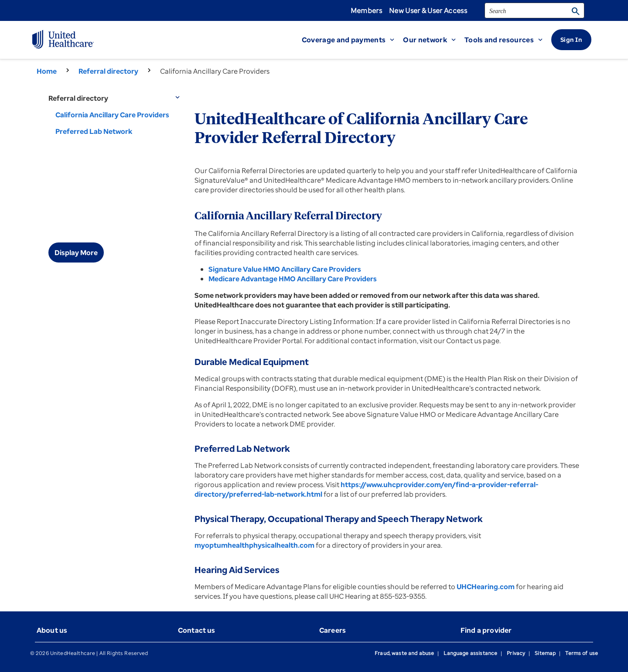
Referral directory (108, 71)
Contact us (197, 630)
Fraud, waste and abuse (404, 653)
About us (52, 630)
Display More (76, 252)
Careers (333, 630)
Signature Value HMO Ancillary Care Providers (285, 269)
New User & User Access (428, 10)
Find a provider (486, 630)
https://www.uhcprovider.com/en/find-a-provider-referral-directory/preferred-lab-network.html (366, 489)
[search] (534, 10)
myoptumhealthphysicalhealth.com (254, 545)
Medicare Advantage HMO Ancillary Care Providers (293, 279)
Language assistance (470, 653)
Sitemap (545, 653)
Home (47, 71)
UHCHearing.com (486, 587)
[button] (353, 40)
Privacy (516, 653)
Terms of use (582, 653)
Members (366, 10)
